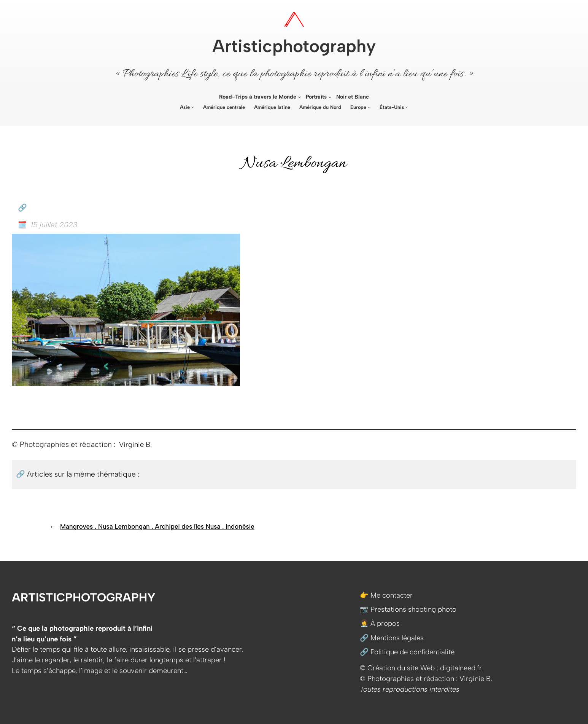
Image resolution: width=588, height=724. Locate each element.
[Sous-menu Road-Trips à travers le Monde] (300, 97)
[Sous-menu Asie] (192, 107)
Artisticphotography (294, 46)
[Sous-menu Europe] (369, 107)
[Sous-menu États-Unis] (407, 107)
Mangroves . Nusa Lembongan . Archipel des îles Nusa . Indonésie (157, 526)
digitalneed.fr (461, 668)
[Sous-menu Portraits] (330, 97)
